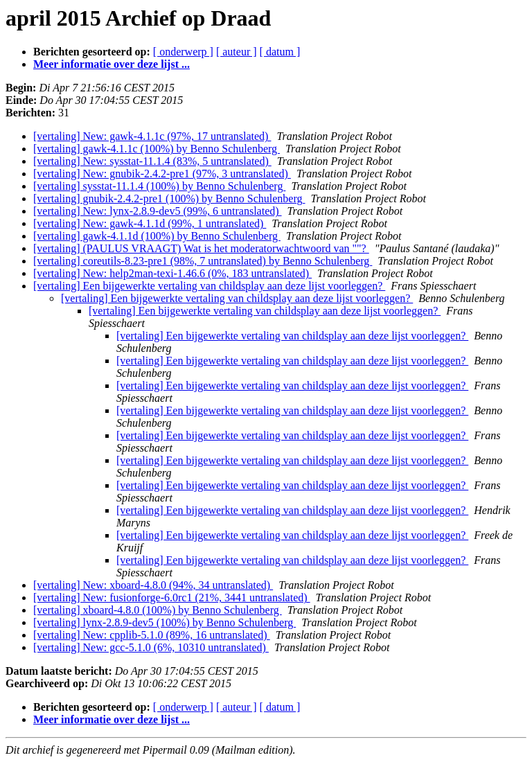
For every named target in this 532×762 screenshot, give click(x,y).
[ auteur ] (237, 52)
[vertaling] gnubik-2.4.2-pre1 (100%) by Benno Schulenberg (169, 198)
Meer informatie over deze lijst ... (112, 64)
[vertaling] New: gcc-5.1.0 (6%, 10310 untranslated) (151, 647)
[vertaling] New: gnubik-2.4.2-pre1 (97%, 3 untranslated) (162, 174)
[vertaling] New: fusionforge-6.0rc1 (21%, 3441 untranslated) (172, 597)
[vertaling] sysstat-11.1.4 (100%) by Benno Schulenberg (159, 186)
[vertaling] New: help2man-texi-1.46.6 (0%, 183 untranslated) (172, 273)
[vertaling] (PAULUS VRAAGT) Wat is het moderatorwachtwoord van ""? (201, 248)
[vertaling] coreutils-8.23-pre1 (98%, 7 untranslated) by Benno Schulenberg (203, 261)
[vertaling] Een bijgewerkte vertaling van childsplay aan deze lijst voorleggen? (209, 286)
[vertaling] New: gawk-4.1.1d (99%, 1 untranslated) (150, 223)
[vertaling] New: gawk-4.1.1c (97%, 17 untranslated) (152, 136)
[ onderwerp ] (183, 52)
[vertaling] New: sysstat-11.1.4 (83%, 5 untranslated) (152, 161)
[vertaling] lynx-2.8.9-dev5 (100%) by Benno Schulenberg (165, 622)
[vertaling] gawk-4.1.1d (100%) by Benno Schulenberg (157, 236)
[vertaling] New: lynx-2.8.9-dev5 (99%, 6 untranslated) (158, 211)
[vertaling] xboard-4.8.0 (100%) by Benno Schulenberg (158, 610)
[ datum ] (280, 52)
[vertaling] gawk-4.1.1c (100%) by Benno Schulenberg (157, 149)
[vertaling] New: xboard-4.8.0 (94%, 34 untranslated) (153, 585)
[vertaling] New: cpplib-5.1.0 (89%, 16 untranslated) (152, 635)
